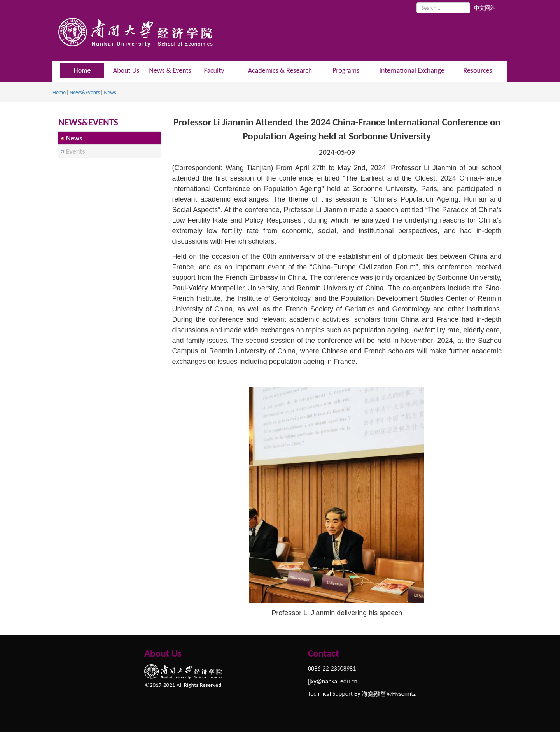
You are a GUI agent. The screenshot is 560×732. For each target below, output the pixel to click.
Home (59, 92)
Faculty (214, 70)
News (110, 92)
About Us (126, 70)
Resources (478, 70)
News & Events (170, 70)
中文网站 (485, 8)
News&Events (85, 92)
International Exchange (412, 70)
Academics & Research (280, 70)
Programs (346, 70)
